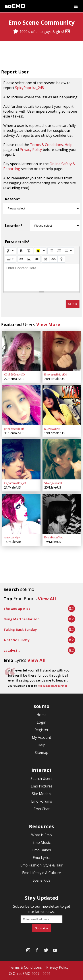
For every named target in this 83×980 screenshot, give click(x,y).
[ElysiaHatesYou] (62, 514)
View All (47, 599)
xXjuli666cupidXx (14, 374)
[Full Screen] (46, 259)
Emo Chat (42, 809)
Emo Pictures (42, 786)
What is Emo (41, 835)
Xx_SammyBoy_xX (15, 483)
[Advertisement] (42, 55)
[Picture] (29, 259)
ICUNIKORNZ (52, 429)
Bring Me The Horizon (21, 619)
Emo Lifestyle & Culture (41, 873)
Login (41, 722)
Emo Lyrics (42, 858)
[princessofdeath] (21, 405)
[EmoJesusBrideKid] (62, 351)
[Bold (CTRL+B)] (21, 251)
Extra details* (17, 242)
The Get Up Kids (17, 609)
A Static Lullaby (16, 640)
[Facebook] (37, 951)
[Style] (10, 251)
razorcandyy (12, 537)
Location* (14, 226)
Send (73, 304)
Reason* (13, 199)
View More (48, 324)
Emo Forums (42, 801)
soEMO (15, 6)
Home (41, 715)
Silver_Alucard (53, 483)
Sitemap (41, 753)
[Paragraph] (69, 251)
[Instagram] (68, 32)
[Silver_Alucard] (62, 459)
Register (41, 730)
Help (69, 145)
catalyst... (12, 650)
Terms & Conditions (46, 145)
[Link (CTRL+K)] (21, 259)
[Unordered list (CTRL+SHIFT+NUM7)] (51, 251)
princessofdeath (14, 429)
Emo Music (41, 842)
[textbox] (41, 277)
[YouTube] (55, 951)
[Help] (61, 259)
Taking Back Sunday (20, 629)
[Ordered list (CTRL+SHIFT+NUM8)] (59, 251)
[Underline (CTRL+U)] (29, 251)
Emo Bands (42, 850)
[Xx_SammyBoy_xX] (21, 459)
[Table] (10, 259)
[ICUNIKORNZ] (62, 405)
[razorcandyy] (21, 514)
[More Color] (44, 251)
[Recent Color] (38, 251)
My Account (41, 737)
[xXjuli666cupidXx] (21, 351)
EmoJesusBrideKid (56, 374)
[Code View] (54, 259)
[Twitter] (46, 951)
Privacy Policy (31, 150)
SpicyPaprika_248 (29, 88)
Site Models (41, 794)
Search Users (41, 779)
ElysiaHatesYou (54, 537)
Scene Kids (41, 880)
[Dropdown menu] (76, 6)
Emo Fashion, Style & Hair (41, 865)
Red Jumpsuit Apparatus (52, 686)
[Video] (37, 259)
